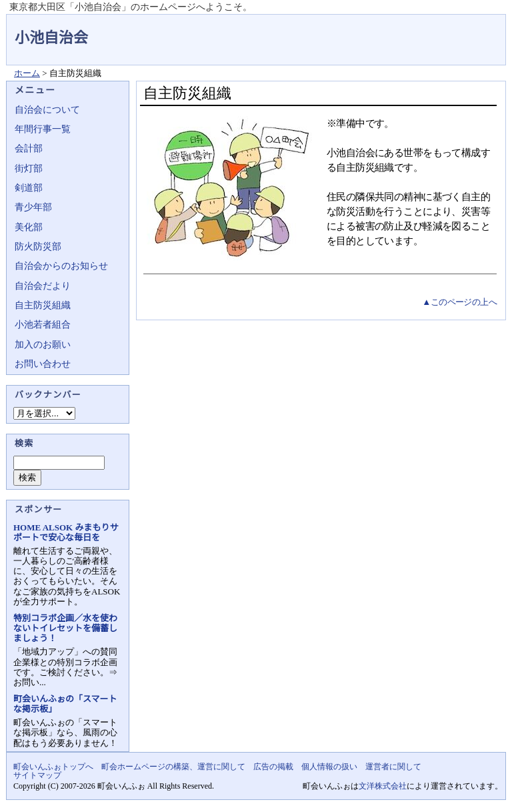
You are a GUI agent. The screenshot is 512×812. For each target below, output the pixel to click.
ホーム (27, 73)
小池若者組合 (43, 325)
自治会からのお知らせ (61, 266)
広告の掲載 (273, 767)
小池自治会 (51, 38)
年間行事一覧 (43, 129)
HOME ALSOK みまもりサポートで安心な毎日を (66, 532)
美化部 (29, 227)
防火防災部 (38, 247)
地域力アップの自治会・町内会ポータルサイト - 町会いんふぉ (456, 29)
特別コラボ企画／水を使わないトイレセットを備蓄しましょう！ (65, 628)
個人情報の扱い (329, 767)
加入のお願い (43, 345)
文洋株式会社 (383, 786)
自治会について (47, 110)
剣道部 (29, 188)
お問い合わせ (43, 364)
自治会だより (43, 286)
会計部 (29, 148)
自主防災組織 (43, 305)
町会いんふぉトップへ (53, 767)
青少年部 (33, 207)
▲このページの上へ (459, 302)
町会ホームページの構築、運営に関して (173, 767)
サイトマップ (37, 775)
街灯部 (29, 168)
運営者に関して (393, 767)
